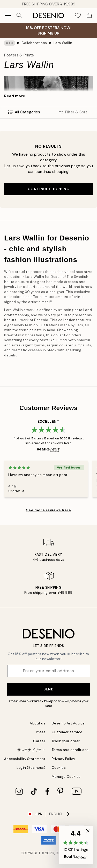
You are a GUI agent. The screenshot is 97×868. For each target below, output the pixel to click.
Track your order (66, 741)
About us (38, 723)
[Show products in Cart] (89, 15)
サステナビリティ (31, 750)
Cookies (59, 768)
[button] (76, 845)
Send (48, 689)
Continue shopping (49, 189)
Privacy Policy (42, 701)
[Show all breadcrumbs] (10, 43)
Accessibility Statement (25, 759)
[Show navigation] (8, 15)
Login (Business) (31, 768)
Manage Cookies (66, 777)
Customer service (67, 732)
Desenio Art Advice (68, 723)
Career (39, 741)
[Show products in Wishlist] (78, 15)
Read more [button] (15, 96)
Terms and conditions (70, 750)
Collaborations (34, 43)
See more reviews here (49, 510)
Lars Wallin (63, 43)
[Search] (19, 15)
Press (41, 732)
